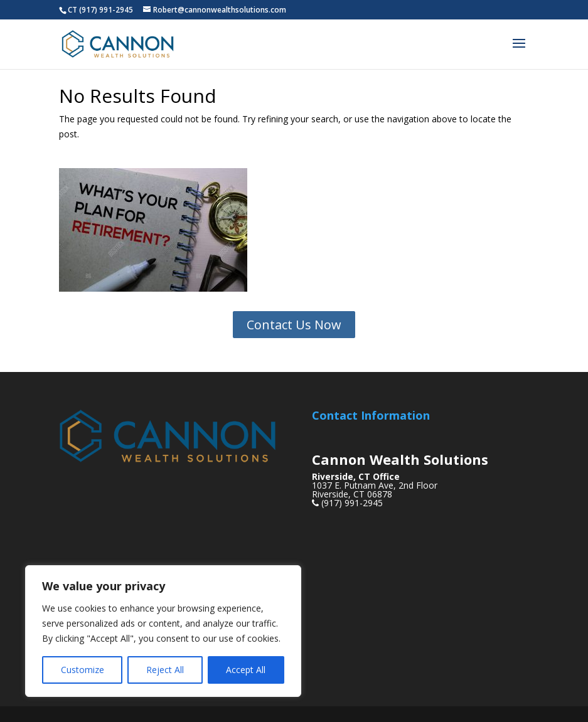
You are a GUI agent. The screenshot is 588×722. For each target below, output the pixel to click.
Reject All (165, 670)
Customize (83, 670)
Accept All (246, 670)
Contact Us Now (294, 325)
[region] (163, 631)
